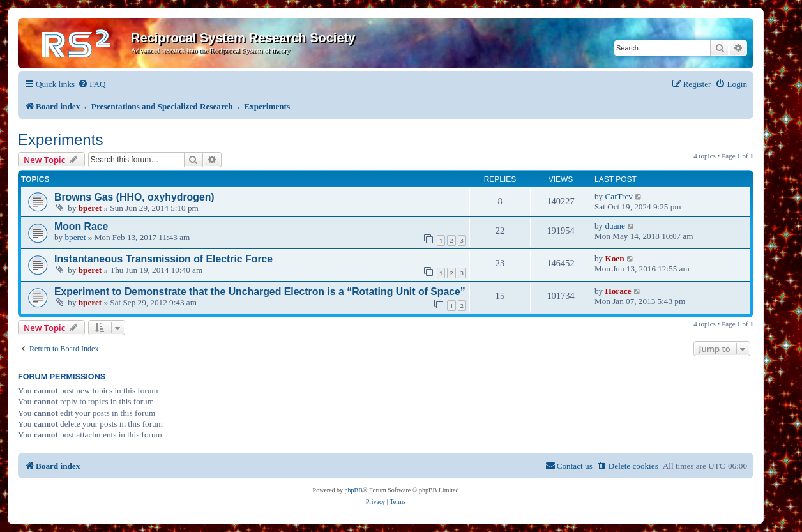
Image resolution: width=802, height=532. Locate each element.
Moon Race (81, 226)
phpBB (354, 490)
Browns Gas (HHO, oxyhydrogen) (134, 197)
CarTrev (618, 196)
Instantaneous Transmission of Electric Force (163, 259)
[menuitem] (92, 84)
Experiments (60, 140)
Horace (618, 291)
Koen (614, 258)
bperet (90, 208)
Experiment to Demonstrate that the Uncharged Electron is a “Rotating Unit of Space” (260, 292)
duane (615, 226)
